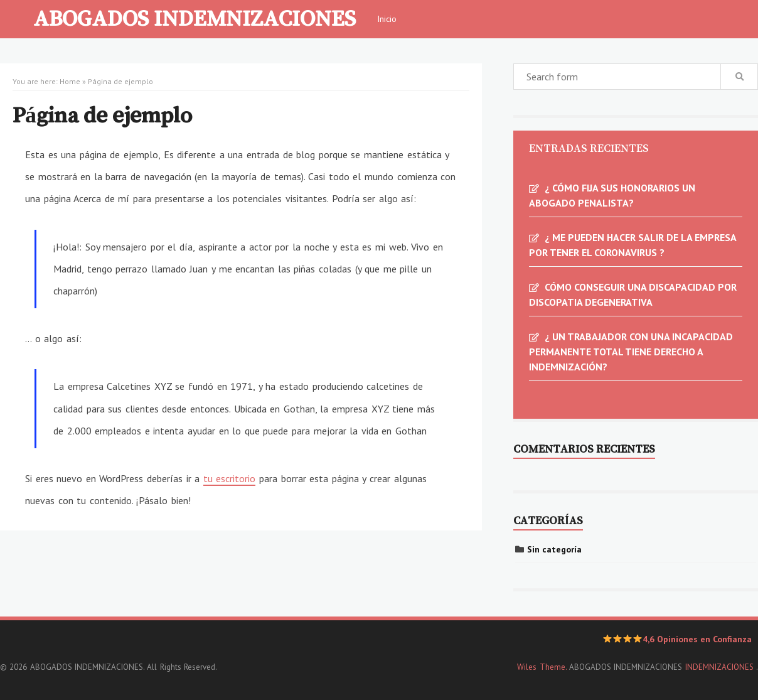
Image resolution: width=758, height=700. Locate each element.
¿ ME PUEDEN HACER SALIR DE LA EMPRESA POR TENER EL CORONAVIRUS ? (633, 245)
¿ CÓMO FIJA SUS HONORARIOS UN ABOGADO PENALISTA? (612, 195)
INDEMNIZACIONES (721, 667)
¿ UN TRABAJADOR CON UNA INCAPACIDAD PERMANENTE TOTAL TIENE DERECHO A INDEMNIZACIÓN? (631, 352)
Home (70, 81)
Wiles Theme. (542, 667)
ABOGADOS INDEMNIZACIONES (195, 18)
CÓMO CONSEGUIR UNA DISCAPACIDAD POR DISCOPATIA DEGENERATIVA (633, 294)
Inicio (387, 19)
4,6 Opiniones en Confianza (677, 639)
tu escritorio (230, 478)
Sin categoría (554, 549)
